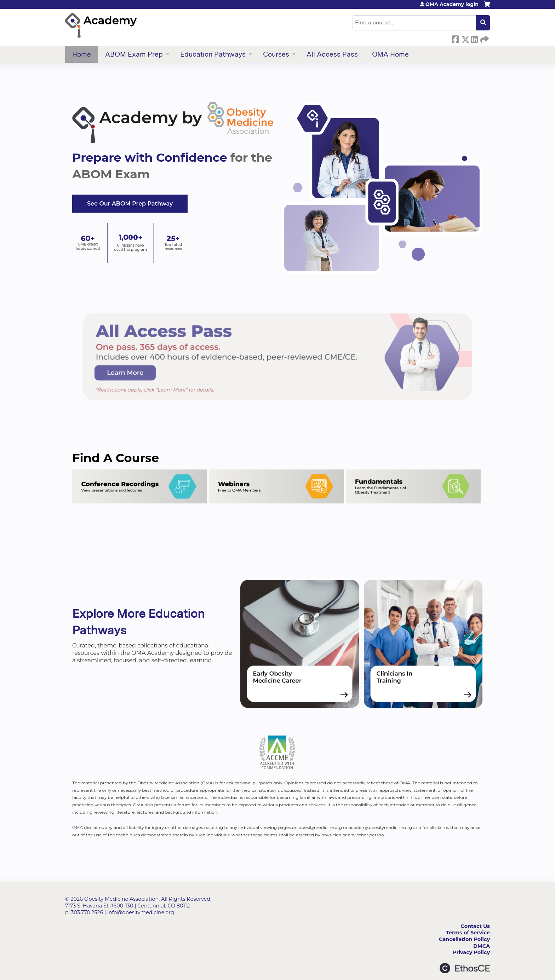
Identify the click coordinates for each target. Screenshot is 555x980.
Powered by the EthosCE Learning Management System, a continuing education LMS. (465, 968)
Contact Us (475, 926)
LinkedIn (474, 38)
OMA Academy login (452, 4)
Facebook (455, 38)
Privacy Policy (471, 952)
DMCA (482, 946)
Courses (276, 54)
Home (82, 54)
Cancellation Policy (464, 939)
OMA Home (390, 54)
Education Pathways (213, 54)
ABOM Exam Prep (134, 54)
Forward (484, 38)
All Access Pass (332, 54)
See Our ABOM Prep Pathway (130, 204)
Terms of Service (468, 933)
